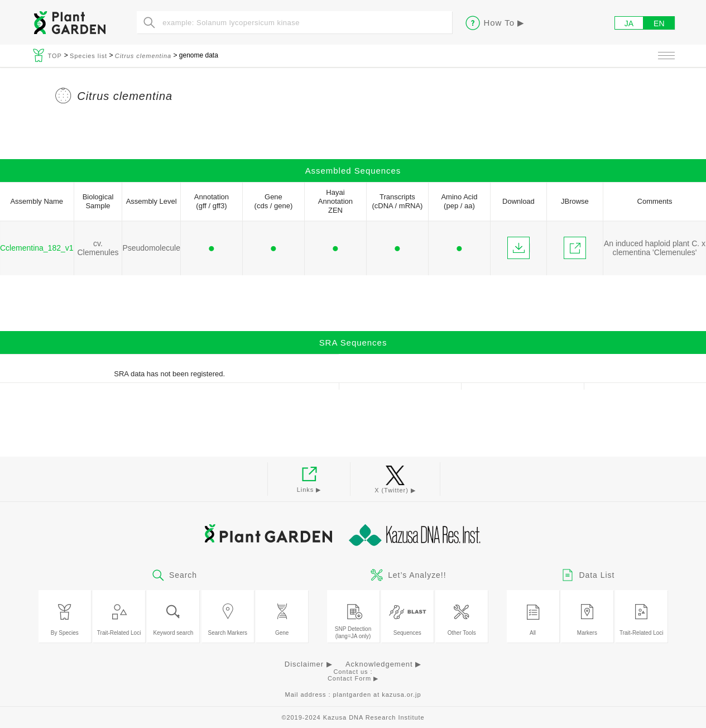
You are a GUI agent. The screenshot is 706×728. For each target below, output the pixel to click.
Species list (88, 56)
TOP (56, 56)
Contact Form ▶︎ (353, 678)
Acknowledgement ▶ (383, 664)
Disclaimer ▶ (309, 664)
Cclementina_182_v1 (37, 248)
